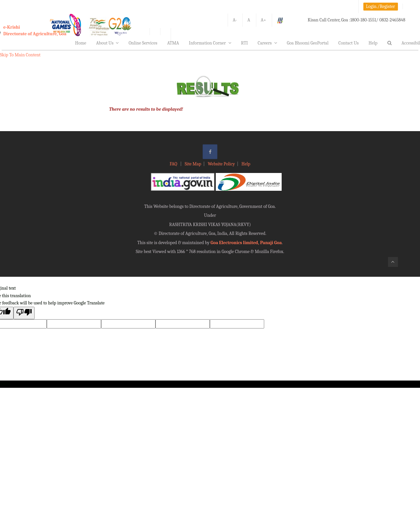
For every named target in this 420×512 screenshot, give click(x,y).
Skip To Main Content (20, 55)
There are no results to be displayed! (146, 109)
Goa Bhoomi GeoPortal (308, 43)
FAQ (174, 164)
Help (373, 43)
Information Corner (210, 43)
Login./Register (380, 6)
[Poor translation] (24, 313)
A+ (264, 20)
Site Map (193, 164)
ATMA (173, 43)
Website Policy (221, 164)
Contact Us (349, 43)
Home (81, 43)
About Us (108, 43)
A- (235, 20)
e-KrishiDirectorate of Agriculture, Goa (35, 30)
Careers (267, 43)
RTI (245, 43)
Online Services (143, 43)
